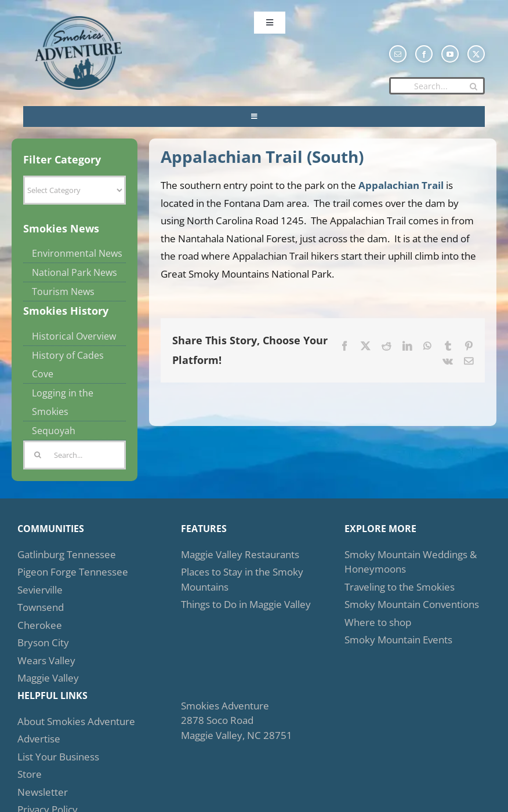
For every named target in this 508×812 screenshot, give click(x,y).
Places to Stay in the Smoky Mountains (242, 579)
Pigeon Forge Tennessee (73, 572)
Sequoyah (54, 431)
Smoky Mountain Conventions (412, 604)
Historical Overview (74, 336)
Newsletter (43, 792)
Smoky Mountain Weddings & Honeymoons (411, 562)
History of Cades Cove (68, 365)
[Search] (473, 86)
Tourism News (63, 292)
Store (30, 774)
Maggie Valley (48, 678)
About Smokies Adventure (76, 721)
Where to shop (378, 622)
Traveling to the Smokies (400, 587)
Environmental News (77, 253)
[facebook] (424, 54)
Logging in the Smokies (63, 402)
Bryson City (43, 642)
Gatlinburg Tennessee (67, 554)
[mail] (398, 54)
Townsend (41, 607)
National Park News (75, 272)
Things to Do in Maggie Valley (246, 604)
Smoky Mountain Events (398, 640)
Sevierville (40, 590)
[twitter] (476, 54)
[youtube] (450, 54)
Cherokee (40, 625)
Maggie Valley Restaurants (240, 554)
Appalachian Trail (401, 185)
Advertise (39, 739)
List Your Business (58, 757)
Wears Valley (46, 660)
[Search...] (437, 86)
